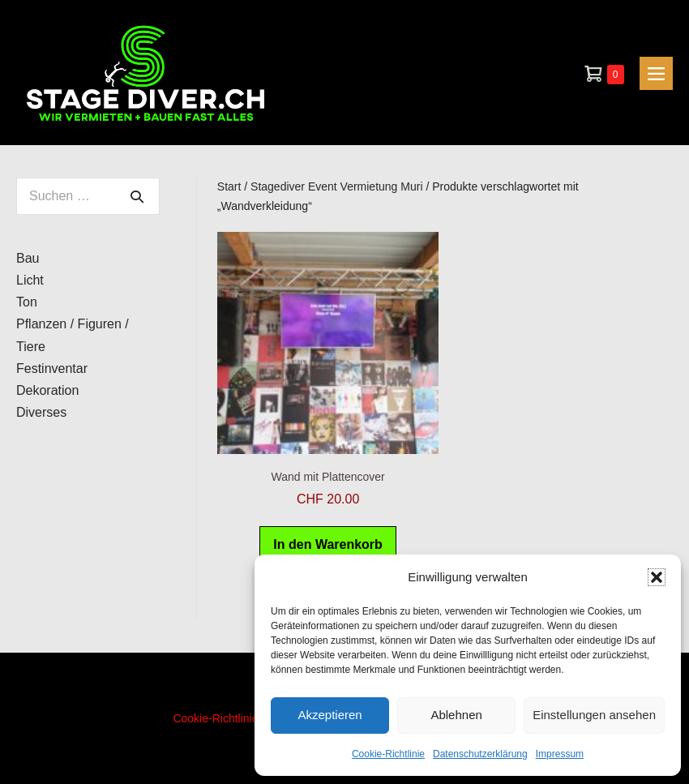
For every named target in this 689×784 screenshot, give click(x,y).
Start (229, 186)
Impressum (560, 754)
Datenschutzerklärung (480, 754)
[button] (657, 577)
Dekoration (47, 390)
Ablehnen (456, 715)
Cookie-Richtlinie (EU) (229, 718)
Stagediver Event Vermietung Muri (336, 186)
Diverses (41, 412)
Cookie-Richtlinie (388, 754)
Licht (30, 280)
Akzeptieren (330, 715)
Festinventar (52, 368)
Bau (28, 258)
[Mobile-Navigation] (656, 73)
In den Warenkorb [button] (328, 544)
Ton (27, 302)
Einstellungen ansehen (594, 715)
